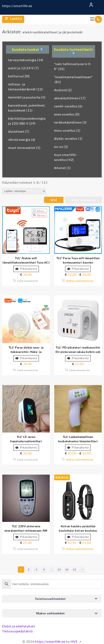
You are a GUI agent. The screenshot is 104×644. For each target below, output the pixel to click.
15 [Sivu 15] (74, 569)
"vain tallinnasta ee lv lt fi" (72, 66)
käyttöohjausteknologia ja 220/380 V (27, 121)
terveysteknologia (26, 60)
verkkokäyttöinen (70, 122)
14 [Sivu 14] (67, 569)
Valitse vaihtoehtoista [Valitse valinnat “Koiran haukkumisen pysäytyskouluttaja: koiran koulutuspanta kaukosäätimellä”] (80, 549)
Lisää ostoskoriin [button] (28, 281)
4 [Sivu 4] (44, 569)
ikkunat (63, 168)
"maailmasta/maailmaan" (73, 79)
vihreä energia (22, 139)
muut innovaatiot (24, 148)
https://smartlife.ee (17, 6)
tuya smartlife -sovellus (66, 157)
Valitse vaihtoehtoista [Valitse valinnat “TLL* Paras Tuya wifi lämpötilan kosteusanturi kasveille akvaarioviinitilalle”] (80, 281)
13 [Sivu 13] (59, 569)
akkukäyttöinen (70, 98)
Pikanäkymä (26, 269)
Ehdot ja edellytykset (19, 626)
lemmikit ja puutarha (27, 97)
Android (63, 90)
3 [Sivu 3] (36, 569)
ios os (61, 146)
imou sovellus (67, 130)
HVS (74, 641)
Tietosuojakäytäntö (17, 631)
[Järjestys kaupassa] (24, 191)
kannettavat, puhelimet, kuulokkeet (27, 108)
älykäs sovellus (68, 138)
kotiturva (19, 76)
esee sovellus (67, 114)
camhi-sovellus (68, 106)
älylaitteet (19, 131)
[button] (52, 599)
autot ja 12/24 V (23, 68)
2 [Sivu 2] (29, 569)
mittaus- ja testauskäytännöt (25, 87)
